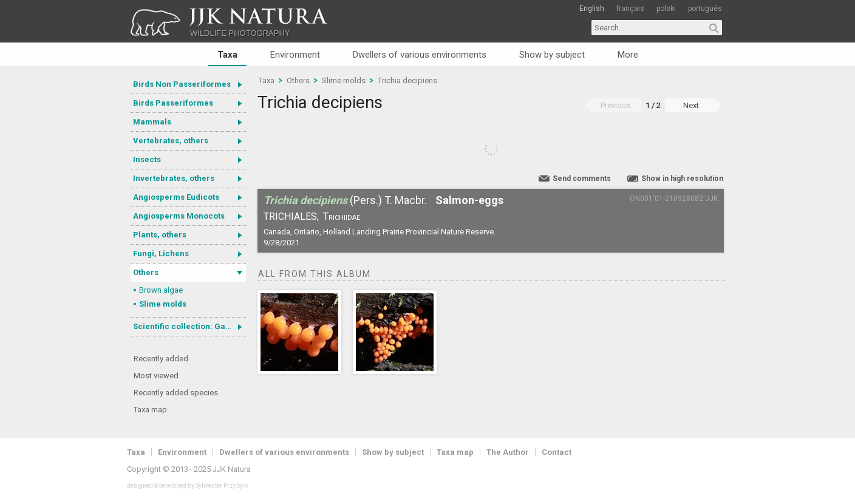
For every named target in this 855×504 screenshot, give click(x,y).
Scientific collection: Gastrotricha (189, 326)
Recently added (161, 359)
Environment (295, 55)
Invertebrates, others (174, 178)
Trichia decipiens (407, 80)
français (630, 9)
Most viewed (156, 376)
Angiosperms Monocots (179, 216)
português (705, 9)
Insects (147, 159)
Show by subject (552, 55)
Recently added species (176, 393)
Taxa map (150, 410)
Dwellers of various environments (420, 55)
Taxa (227, 55)
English (592, 9)
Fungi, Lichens (161, 254)
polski (666, 9)
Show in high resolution (682, 179)
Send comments (582, 179)
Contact (557, 452)
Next (691, 105)
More (628, 55)
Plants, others (160, 235)
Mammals (152, 122)
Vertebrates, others (171, 141)
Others (146, 272)
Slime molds (163, 304)
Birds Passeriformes (173, 103)
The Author (508, 452)
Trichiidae (342, 216)
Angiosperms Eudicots (176, 197)
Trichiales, (291, 216)
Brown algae (161, 290)
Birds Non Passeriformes (182, 84)
